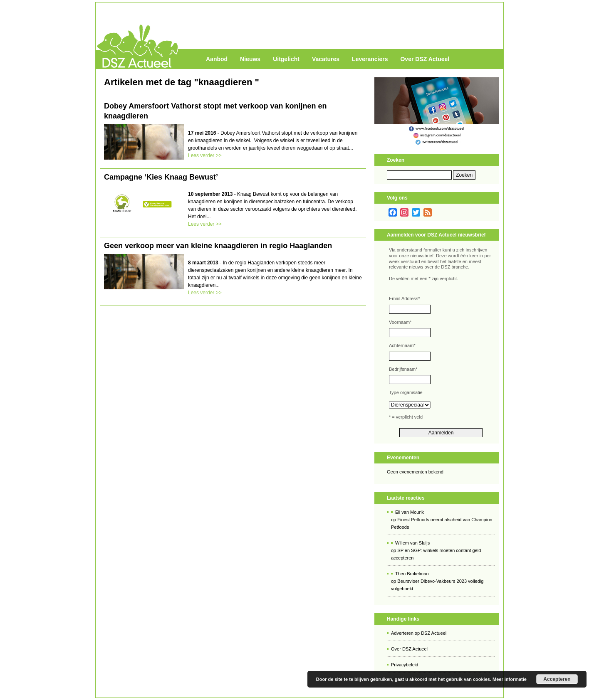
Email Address (405, 298)
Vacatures (326, 59)
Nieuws (250, 59)
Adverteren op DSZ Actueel (419, 633)
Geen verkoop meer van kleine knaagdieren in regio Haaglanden (218, 246)
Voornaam (400, 322)
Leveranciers (370, 59)
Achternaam (402, 345)
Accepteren (557, 679)
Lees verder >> (205, 155)
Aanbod (217, 59)
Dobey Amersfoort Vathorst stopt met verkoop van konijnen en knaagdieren (215, 111)
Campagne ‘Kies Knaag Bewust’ (161, 177)
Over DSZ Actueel (425, 59)
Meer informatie (510, 679)
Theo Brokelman (412, 574)
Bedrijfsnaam (403, 369)
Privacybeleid (405, 665)
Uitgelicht (286, 59)
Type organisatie (406, 392)
